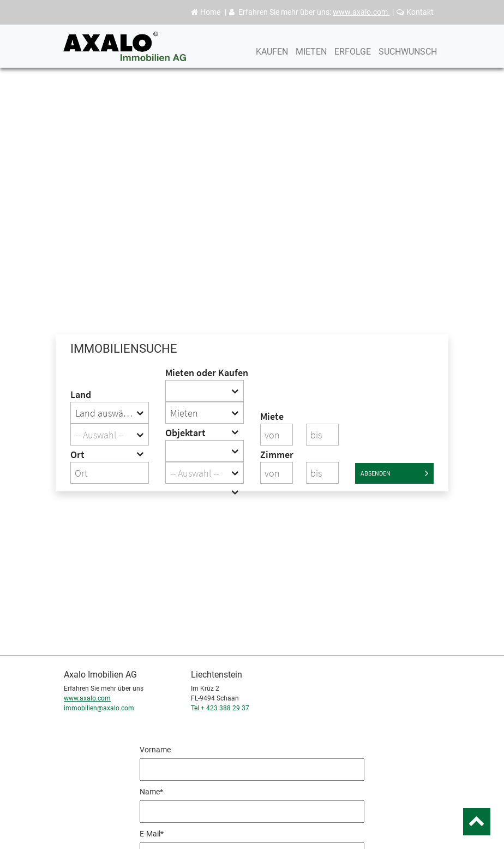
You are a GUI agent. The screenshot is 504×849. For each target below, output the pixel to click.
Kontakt (415, 12)
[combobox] (110, 413)
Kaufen (272, 64)
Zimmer (277, 455)
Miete (272, 416)
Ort (77, 455)
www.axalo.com (361, 12)
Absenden (394, 473)
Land (81, 394)
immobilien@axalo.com (99, 708)
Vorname (155, 750)
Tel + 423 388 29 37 (220, 708)
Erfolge (353, 64)
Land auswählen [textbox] (108, 413)
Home (206, 12)
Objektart (185, 433)
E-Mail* (152, 834)
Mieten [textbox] (184, 413)
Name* (151, 792)
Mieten (311, 64)
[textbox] (110, 435)
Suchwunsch (408, 64)
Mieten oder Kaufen (205, 373)
